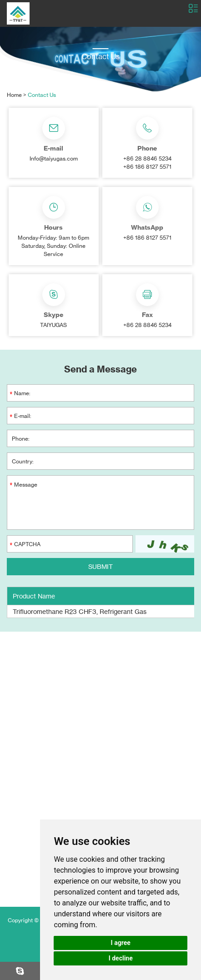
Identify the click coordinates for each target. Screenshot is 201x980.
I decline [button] (121, 958)
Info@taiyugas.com (54, 158)
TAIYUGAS (53, 325)
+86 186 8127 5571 (147, 238)
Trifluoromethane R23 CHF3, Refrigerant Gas (80, 611)
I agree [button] (121, 943)
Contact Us (42, 95)
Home (14, 95)
